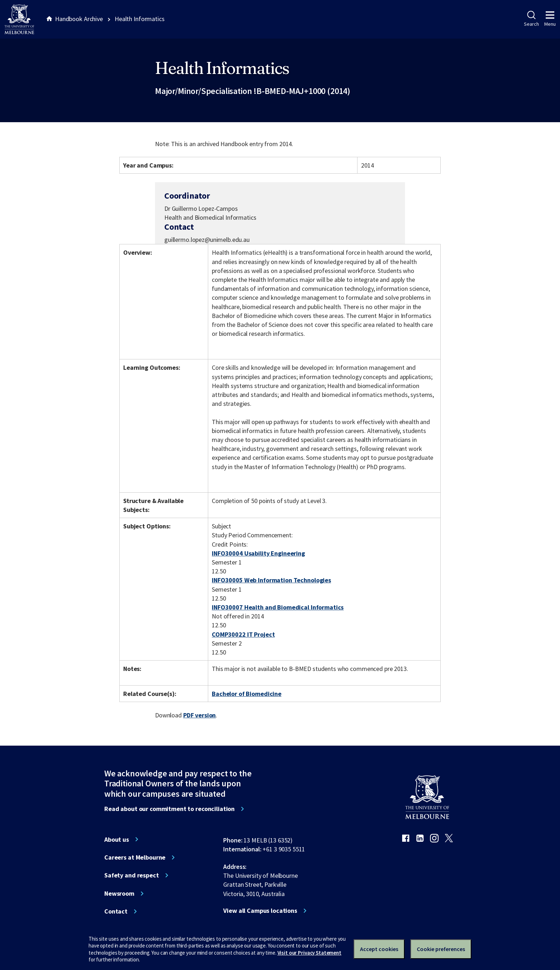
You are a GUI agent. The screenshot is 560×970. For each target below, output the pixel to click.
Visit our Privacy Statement (309, 953)
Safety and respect (132, 875)
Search (531, 19)
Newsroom (119, 894)
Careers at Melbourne (135, 857)
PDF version (200, 715)
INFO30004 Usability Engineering (258, 553)
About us (117, 840)
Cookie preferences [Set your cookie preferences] (441, 949)
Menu (550, 19)
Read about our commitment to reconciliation (169, 809)
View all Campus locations (260, 911)
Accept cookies (379, 949)
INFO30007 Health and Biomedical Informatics (278, 607)
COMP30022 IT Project (243, 634)
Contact (116, 911)
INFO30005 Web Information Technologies (271, 580)
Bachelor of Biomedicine (247, 694)
